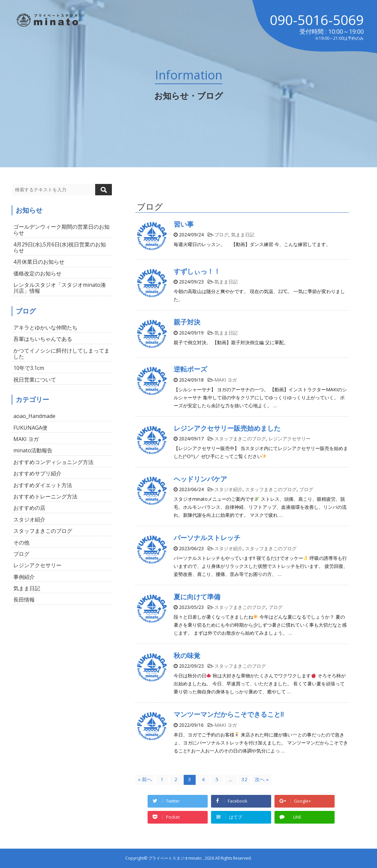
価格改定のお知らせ (37, 273)
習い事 (184, 224)
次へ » (262, 779)
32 (244, 779)
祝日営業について (35, 380)
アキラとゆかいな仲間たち (45, 328)
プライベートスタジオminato (175, 858)
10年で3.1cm (29, 368)
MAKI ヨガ (226, 380)
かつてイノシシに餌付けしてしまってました (61, 354)
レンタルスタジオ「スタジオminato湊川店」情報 (60, 288)
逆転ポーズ (190, 369)
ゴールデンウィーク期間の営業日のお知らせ (61, 230)
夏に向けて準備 (197, 597)
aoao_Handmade (34, 416)
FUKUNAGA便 (30, 428)
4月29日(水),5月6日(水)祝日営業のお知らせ (60, 247)
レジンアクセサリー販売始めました (227, 428)
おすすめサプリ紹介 (37, 473)
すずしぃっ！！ (197, 271)
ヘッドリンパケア (200, 479)
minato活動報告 (33, 450)
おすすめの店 (29, 508)
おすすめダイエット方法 (43, 485)
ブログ (221, 235)
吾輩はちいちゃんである (43, 339)
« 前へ (145, 779)
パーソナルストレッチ (207, 538)
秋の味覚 (187, 656)
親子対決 (187, 322)
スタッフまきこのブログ (240, 439)
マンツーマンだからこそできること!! (229, 714)
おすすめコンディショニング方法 (53, 462)
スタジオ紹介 (228, 489)
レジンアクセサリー (290, 439)
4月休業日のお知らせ (39, 262)
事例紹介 (24, 577)
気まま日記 (243, 235)
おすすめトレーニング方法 (45, 496)
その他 (21, 542)
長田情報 (24, 600)
